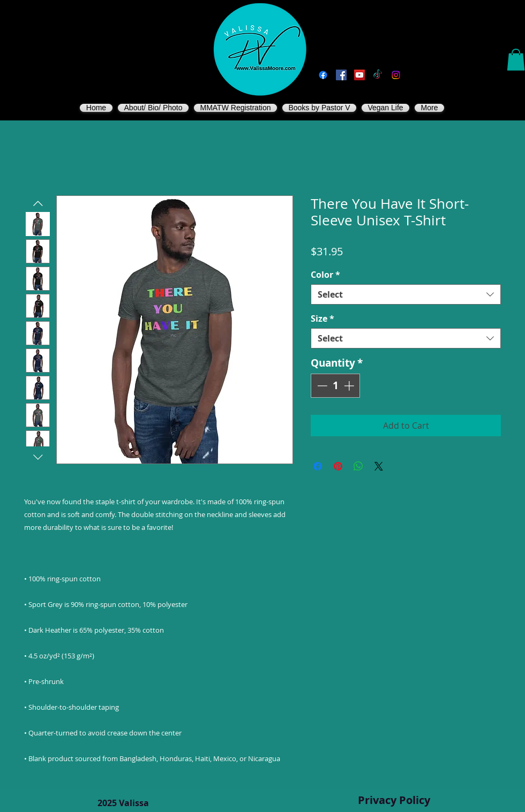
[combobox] (406, 294)
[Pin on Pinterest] (338, 466)
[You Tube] (359, 75)
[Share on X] (379, 466)
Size (322, 318)
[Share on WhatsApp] (358, 466)
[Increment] (350, 386)
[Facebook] (323, 75)
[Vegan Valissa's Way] (341, 75)
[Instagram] (396, 75)
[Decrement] (321, 386)
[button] (516, 60)
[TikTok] (378, 75)
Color (325, 275)
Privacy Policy (394, 800)
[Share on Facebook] (318, 466)
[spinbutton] (336, 386)
